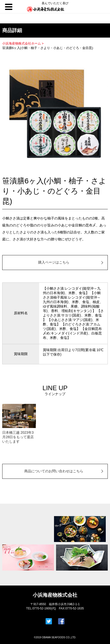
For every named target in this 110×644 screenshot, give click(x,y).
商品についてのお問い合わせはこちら (54, 471)
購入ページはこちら (54, 262)
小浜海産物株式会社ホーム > (23, 43)
